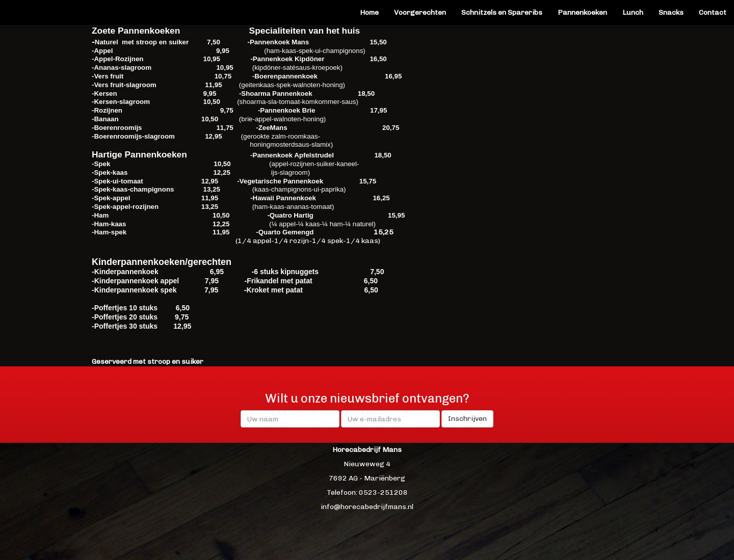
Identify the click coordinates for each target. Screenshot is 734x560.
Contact (713, 12)
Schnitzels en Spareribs (502, 12)
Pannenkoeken (586, 12)
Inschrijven (467, 419)
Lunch (633, 12)
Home (369, 12)
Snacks (671, 12)
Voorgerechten (420, 12)
